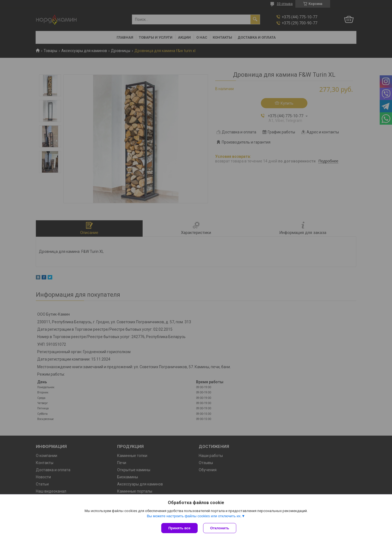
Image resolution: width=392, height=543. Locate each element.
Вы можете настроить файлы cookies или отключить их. (194, 516)
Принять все (179, 528)
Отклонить (220, 528)
